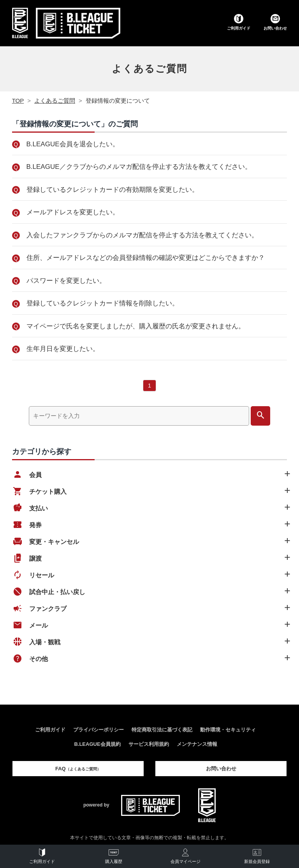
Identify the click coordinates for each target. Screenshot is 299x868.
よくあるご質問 (149, 68)
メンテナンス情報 (197, 744)
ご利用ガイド (50, 730)
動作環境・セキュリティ (228, 730)
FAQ (78, 769)
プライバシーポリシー (98, 730)
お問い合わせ (221, 769)
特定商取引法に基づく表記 (162, 730)
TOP (18, 101)
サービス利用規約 (149, 744)
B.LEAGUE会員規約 (97, 744)
